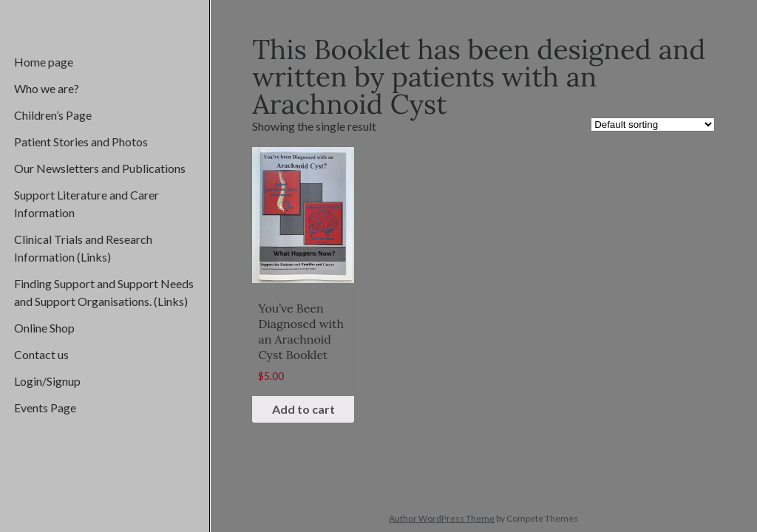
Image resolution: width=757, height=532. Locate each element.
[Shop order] (653, 125)
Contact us (41, 354)
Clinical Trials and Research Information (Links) (83, 248)
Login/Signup (47, 381)
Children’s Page (53, 115)
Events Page (45, 407)
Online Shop (44, 328)
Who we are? (47, 88)
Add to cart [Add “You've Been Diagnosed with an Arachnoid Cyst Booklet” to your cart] (303, 409)
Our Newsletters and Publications (100, 168)
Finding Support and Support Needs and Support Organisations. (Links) (104, 292)
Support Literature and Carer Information (86, 204)
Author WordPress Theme (442, 518)
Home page (44, 62)
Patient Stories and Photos (81, 141)
